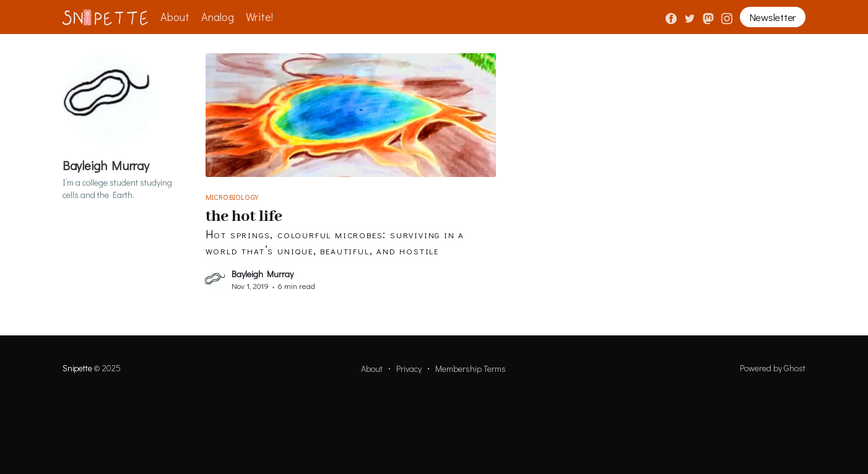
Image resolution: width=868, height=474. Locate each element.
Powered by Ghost (773, 368)
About (175, 17)
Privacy (409, 368)
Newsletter (773, 17)
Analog (218, 17)
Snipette (77, 368)
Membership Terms (471, 368)
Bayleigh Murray (263, 274)
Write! (259, 17)
